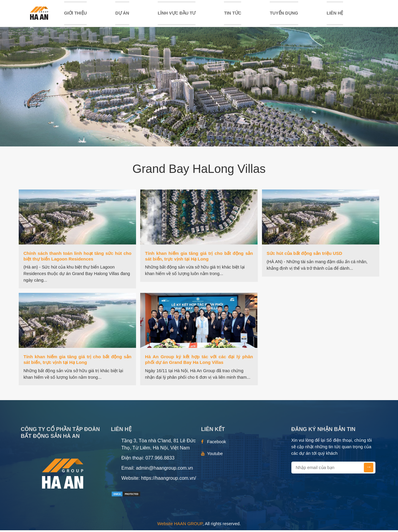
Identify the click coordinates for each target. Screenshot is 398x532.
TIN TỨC (233, 14)
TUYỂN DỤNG (284, 14)
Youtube (215, 455)
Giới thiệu (76, 14)
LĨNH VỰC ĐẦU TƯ (177, 14)
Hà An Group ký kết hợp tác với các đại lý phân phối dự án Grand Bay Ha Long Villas (199, 361)
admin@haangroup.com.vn (164, 470)
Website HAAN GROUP (180, 525)
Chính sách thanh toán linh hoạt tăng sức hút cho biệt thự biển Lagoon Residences (77, 258)
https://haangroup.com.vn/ (169, 480)
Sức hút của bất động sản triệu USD (305, 255)
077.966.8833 (160, 460)
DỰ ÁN (122, 14)
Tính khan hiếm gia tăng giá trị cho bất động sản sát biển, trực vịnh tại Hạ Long (199, 258)
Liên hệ (335, 14)
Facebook (217, 443)
